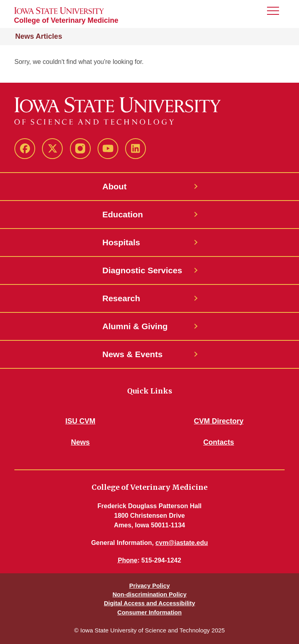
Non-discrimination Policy (149, 594)
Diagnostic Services (142, 270)
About (115, 186)
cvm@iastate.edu (182, 543)
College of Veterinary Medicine (66, 20)
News (80, 442)
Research (121, 298)
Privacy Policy (149, 585)
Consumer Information (150, 612)
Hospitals (121, 242)
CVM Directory (219, 421)
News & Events (133, 354)
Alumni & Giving (135, 326)
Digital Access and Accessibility (149, 603)
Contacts (218, 442)
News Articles (39, 36)
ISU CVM (80, 421)
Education (123, 214)
